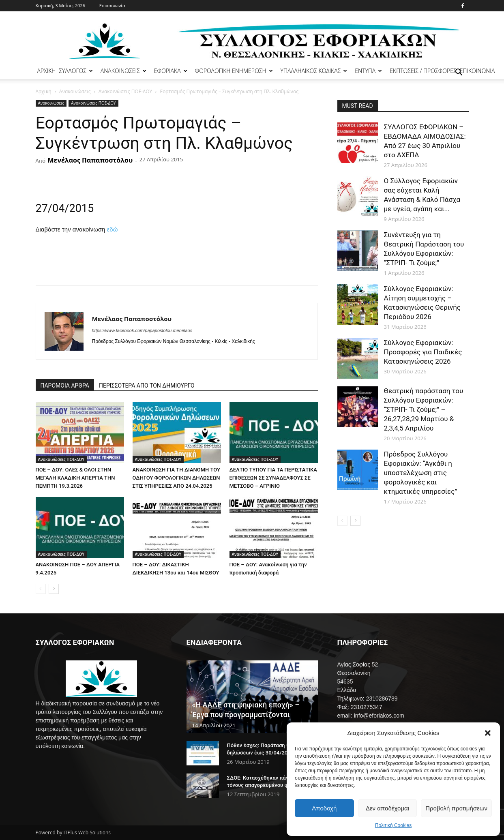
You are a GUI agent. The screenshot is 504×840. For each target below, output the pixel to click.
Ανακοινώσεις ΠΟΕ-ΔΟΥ (125, 91)
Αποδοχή (324, 808)
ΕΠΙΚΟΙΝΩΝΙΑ (477, 71)
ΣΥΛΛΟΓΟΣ (76, 71)
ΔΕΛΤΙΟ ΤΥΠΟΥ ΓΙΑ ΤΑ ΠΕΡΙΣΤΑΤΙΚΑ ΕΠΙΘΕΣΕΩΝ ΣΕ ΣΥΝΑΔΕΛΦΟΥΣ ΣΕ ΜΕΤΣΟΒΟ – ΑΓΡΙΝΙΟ (273, 478)
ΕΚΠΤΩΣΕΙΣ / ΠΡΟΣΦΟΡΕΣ (423, 71)
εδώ (113, 229)
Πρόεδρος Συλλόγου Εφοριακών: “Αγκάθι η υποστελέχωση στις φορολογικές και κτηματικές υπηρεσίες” (421, 473)
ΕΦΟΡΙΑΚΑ (171, 71)
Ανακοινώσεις (75, 91)
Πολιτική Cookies (394, 825)
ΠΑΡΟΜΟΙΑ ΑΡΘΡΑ (65, 386)
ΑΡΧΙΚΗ (47, 71)
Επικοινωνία (112, 5)
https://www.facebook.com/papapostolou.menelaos (142, 330)
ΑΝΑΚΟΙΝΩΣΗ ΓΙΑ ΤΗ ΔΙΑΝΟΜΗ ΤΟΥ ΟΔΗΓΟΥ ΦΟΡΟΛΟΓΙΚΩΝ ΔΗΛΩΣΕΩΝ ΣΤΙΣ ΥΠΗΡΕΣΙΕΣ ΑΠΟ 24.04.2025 (176, 478)
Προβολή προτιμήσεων (456, 808)
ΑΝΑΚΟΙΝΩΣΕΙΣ (123, 71)
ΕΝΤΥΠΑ (368, 71)
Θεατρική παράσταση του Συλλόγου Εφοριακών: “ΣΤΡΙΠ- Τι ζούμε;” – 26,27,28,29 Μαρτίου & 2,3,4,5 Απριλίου (424, 409)
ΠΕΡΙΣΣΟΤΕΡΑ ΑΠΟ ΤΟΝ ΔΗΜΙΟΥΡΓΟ (147, 386)
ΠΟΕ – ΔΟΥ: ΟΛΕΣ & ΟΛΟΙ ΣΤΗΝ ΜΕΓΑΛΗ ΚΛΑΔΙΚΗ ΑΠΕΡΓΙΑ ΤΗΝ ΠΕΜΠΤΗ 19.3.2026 (75, 478)
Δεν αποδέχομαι (387, 808)
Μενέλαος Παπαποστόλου (90, 160)
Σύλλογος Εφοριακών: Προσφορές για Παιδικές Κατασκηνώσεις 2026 (423, 352)
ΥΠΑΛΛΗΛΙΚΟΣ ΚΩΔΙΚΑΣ (314, 71)
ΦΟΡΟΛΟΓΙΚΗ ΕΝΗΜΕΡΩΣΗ (234, 71)
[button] (488, 733)
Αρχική (44, 91)
